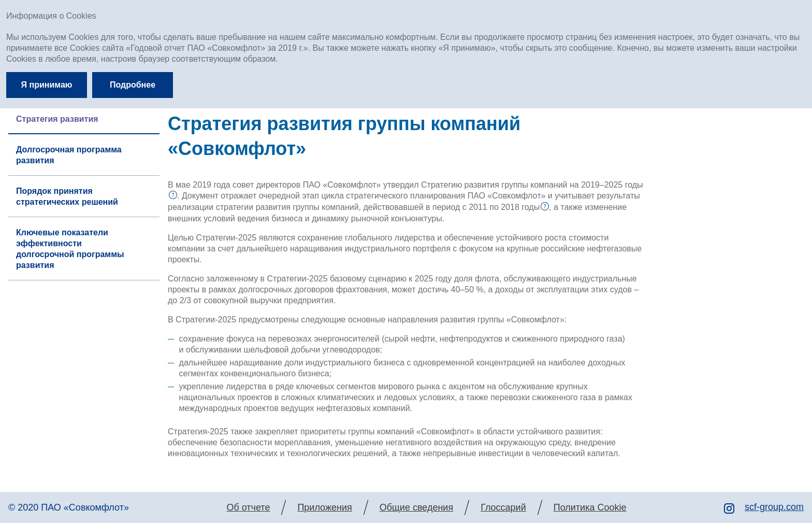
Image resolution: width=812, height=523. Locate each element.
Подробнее (133, 85)
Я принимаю (47, 85)
